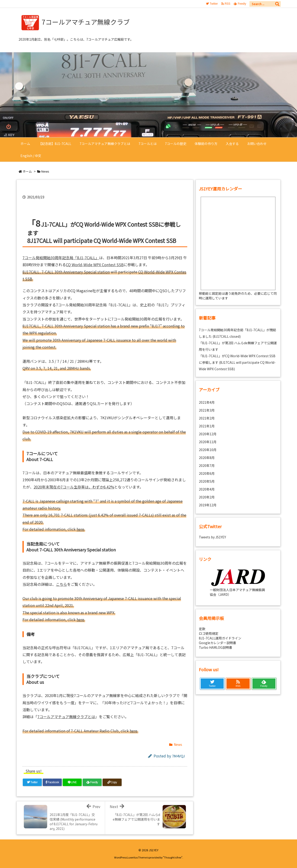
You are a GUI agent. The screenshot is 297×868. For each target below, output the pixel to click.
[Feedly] (92, 782)
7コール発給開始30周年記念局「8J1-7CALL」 (61, 258)
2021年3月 (207, 410)
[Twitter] (32, 782)
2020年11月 (208, 442)
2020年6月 (207, 473)
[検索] (277, 4)
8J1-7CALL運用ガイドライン (220, 638)
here (80, 529)
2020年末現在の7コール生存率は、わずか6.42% (74, 487)
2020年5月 (207, 481)
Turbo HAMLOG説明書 (216, 647)
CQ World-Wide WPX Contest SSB (95, 265)
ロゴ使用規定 (209, 633)
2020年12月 (208, 434)
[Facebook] (52, 782)
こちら (61, 584)
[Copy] (112, 782)
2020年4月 (207, 489)
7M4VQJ (178, 756)
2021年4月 (207, 402)
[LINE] (72, 782)
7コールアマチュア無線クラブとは (66, 717)
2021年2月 (207, 418)
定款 (202, 629)
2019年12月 (208, 505)
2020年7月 (207, 465)
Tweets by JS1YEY (212, 537)
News (45, 171)
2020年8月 (207, 458)
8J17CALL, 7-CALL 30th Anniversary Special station (66, 272)
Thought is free (173, 857)
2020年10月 (208, 450)
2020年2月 (207, 497)
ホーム (27, 171)
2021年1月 (207, 426)
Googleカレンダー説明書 (218, 643)
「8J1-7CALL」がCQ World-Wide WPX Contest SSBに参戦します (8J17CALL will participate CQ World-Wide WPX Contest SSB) (237, 362)
